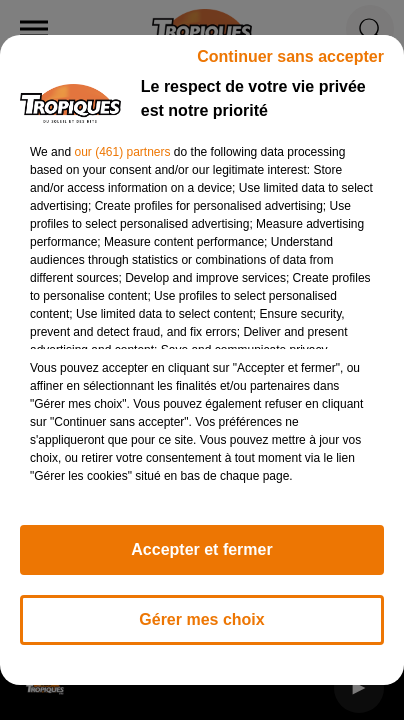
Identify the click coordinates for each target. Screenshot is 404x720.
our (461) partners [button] (122, 152)
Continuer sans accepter (290, 56)
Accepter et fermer (201, 549)
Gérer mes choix (201, 619)
